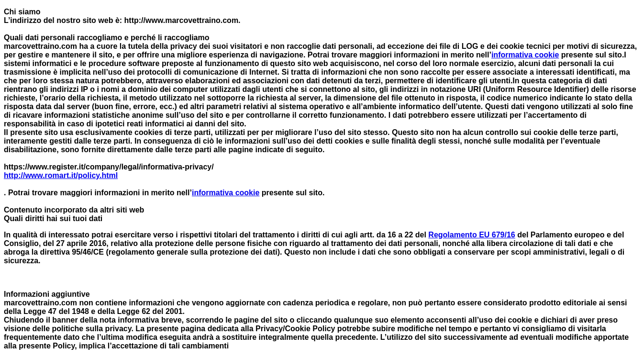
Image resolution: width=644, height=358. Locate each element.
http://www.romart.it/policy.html (61, 175)
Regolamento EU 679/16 (472, 235)
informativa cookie (525, 55)
